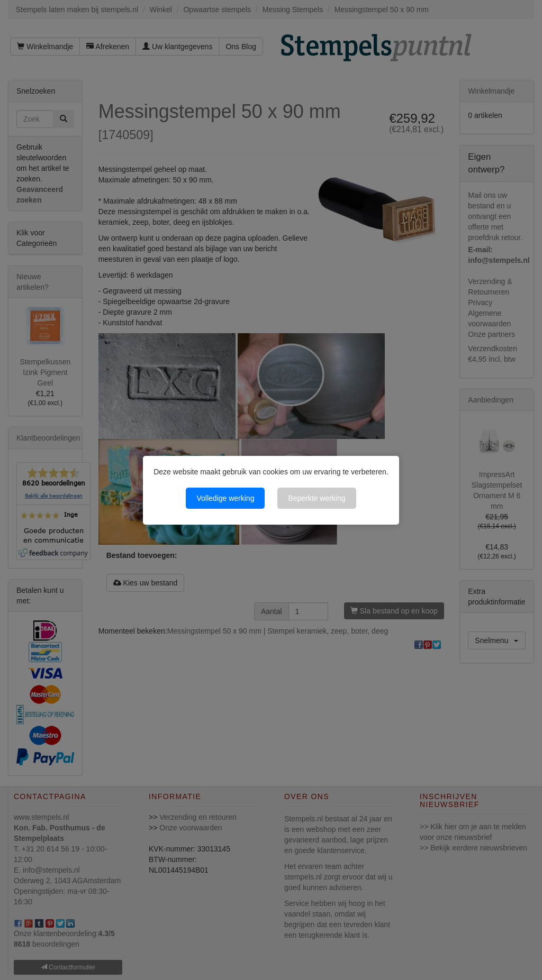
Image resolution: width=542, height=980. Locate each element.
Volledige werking (225, 498)
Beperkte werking (317, 498)
